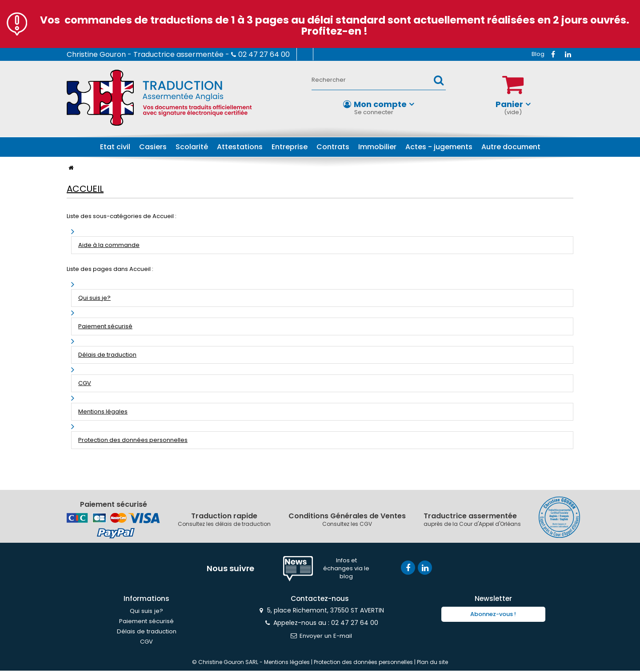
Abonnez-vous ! (493, 615)
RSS (538, 54)
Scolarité (192, 147)
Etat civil (115, 147)
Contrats (333, 147)
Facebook (553, 54)
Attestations (240, 147)
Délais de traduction (107, 355)
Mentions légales (103, 412)
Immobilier (377, 147)
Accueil (85, 189)
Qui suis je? (94, 298)
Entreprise (290, 147)
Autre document (511, 147)
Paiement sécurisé (105, 326)
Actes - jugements (439, 147)
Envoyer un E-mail (320, 637)
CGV (85, 383)
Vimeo (568, 54)
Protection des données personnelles (133, 440)
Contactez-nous (335, 54)
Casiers (153, 147)
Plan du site (432, 663)
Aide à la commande (109, 245)
